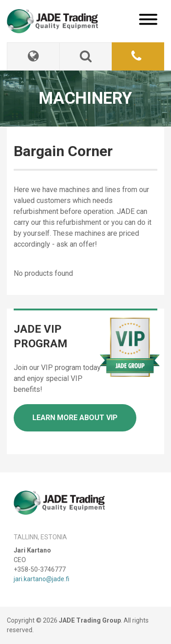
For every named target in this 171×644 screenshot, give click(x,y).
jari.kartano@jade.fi (41, 579)
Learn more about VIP (75, 418)
